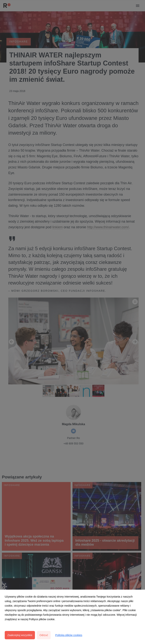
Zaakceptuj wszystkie (20, 635)
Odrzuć (44, 635)
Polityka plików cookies (69, 635)
